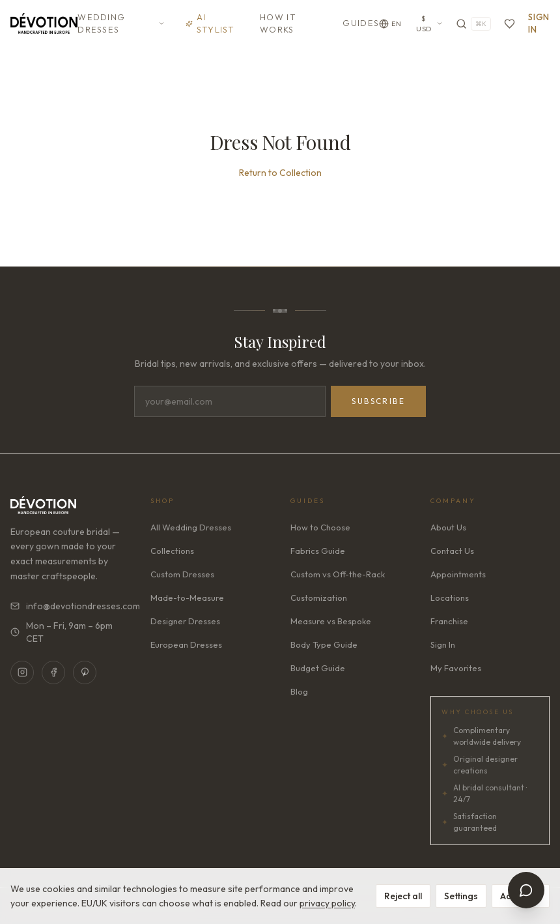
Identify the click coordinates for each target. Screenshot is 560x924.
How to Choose (320, 527)
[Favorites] (510, 24)
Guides (361, 23)
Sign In (539, 23)
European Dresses (186, 644)
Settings (461, 896)
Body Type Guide (324, 644)
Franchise (449, 621)
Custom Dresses (182, 574)
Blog (299, 691)
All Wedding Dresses (191, 527)
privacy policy (327, 903)
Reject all (403, 896)
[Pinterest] (85, 672)
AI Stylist (210, 23)
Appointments (458, 574)
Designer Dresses (185, 621)
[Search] (473, 24)
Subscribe (378, 401)
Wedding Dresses (121, 23)
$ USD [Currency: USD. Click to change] (429, 24)
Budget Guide (318, 668)
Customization (319, 598)
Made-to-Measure (187, 598)
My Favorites (456, 668)
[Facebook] (53, 672)
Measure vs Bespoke (331, 621)
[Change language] (390, 24)
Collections (172, 551)
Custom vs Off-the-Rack (338, 574)
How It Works (278, 23)
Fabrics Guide (318, 551)
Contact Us (452, 551)
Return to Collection (280, 173)
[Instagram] (22, 672)
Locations (450, 598)
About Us (448, 527)
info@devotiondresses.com (70, 606)
